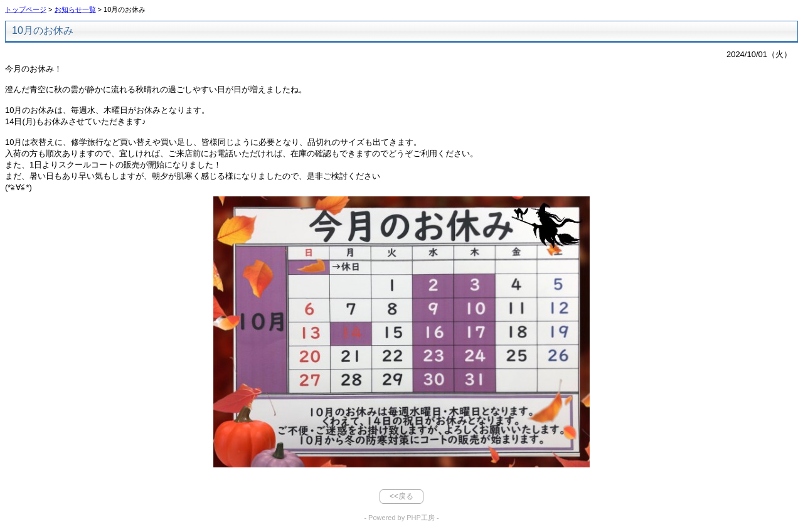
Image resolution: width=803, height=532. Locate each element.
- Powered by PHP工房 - (401, 518)
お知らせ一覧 (75, 9)
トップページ (26, 9)
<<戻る (401, 496)
